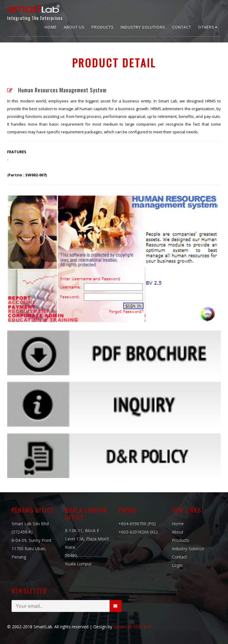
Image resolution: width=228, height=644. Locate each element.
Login (177, 565)
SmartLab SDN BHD (133, 627)
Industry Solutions (143, 27)
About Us (74, 27)
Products (103, 27)
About (178, 532)
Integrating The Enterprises (35, 11)
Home (51, 27)
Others (208, 27)
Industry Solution (188, 549)
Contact (182, 27)
